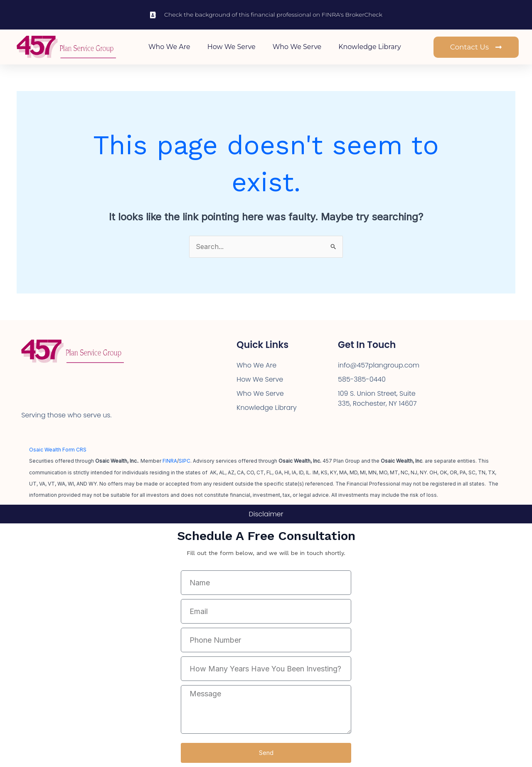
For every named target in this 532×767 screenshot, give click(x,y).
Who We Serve (297, 47)
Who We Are (169, 47)
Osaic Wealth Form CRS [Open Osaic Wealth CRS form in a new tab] (58, 450)
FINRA (170, 461)
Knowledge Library (369, 47)
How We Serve (232, 47)
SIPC (185, 461)
